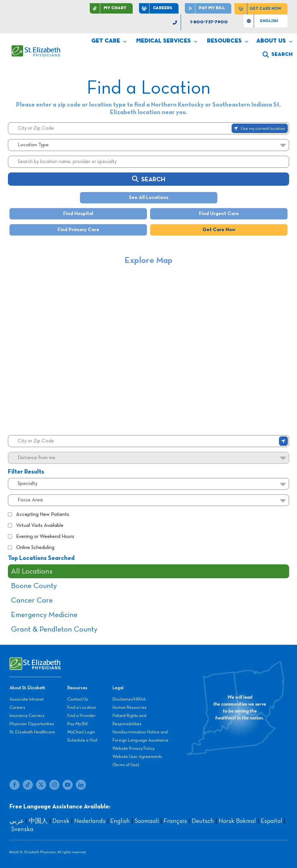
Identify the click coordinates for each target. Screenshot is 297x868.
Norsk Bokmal (237, 821)
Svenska (22, 829)
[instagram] (54, 785)
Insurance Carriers (27, 716)
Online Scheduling (35, 548)
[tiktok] (28, 785)
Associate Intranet (27, 699)
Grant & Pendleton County (54, 629)
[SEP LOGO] (36, 48)
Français (175, 821)
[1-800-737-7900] (205, 22)
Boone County (34, 586)
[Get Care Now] (261, 9)
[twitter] (41, 785)
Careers (17, 708)
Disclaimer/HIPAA (129, 699)
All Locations (32, 571)
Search (149, 179)
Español (271, 821)
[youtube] (68, 785)
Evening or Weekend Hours (45, 537)
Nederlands (90, 821)
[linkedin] (81, 785)
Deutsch (203, 821)
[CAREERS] (159, 8)
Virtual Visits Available (40, 526)
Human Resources (130, 708)
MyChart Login (81, 732)
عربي (17, 821)
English (120, 821)
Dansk (61, 821)
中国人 (38, 821)
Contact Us (78, 699)
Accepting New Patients (43, 515)
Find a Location (82, 708)
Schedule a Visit (82, 740)
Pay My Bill (77, 724)
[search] (278, 55)
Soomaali (147, 821)
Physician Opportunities (32, 724)
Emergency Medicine (44, 615)
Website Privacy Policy (133, 749)
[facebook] (15, 785)
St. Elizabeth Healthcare (32, 732)
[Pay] (208, 8)
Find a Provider (82, 716)
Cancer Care (32, 600)
